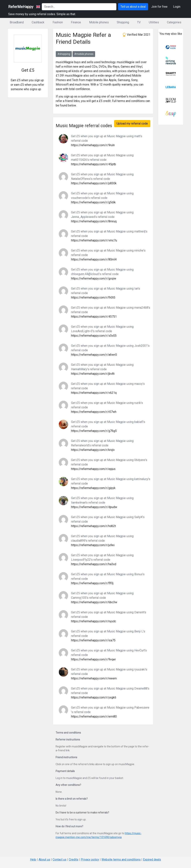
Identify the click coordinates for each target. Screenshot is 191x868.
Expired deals (152, 860)
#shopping (64, 54)
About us (44, 860)
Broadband (17, 22)
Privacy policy (90, 860)
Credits (74, 860)
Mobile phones (99, 22)
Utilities (154, 22)
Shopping (123, 22)
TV (139, 22)
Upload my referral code (132, 124)
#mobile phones (84, 54)
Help (33, 860)
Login (177, 7)
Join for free (159, 7)
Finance (76, 22)
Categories (174, 22)
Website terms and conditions (121, 860)
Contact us (60, 860)
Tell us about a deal (133, 7)
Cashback (38, 22)
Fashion (58, 22)
